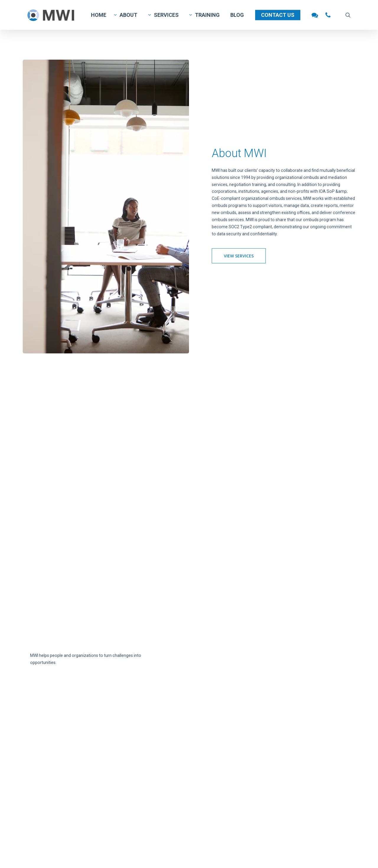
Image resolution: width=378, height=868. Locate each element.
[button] (239, 256)
